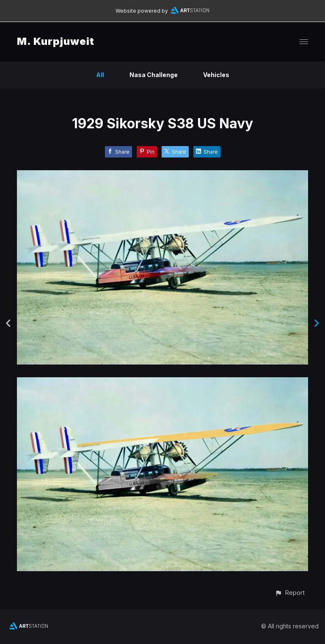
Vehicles (216, 75)
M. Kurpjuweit (56, 41)
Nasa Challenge (154, 75)
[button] (290, 593)
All (100, 75)
